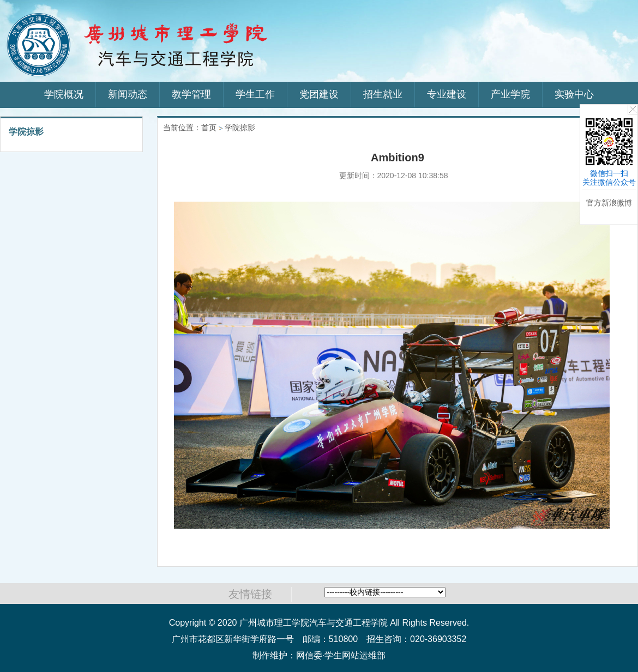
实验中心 (574, 94)
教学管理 (191, 94)
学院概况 (64, 94)
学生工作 (255, 94)
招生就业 (383, 94)
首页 (209, 128)
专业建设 (447, 94)
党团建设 (319, 94)
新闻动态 (128, 94)
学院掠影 (240, 128)
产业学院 (510, 94)
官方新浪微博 (609, 203)
